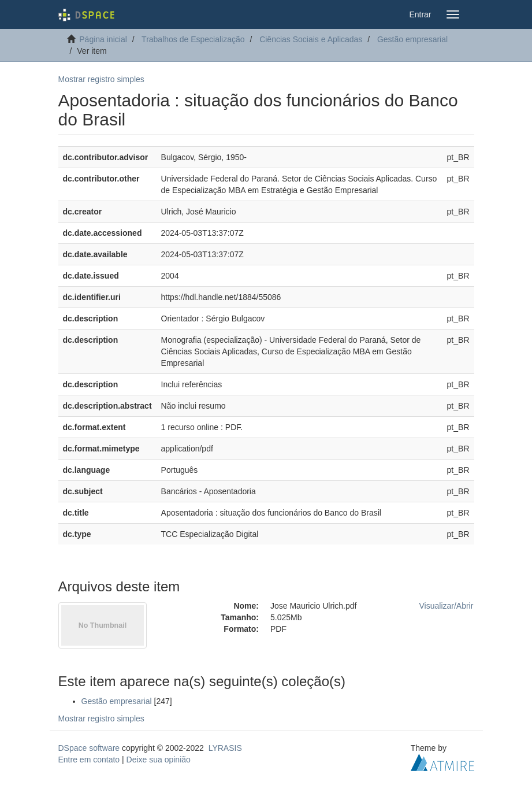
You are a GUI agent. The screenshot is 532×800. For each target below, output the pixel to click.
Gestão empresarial (412, 39)
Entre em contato (89, 760)
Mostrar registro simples (101, 79)
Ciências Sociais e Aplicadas (311, 39)
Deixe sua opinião (159, 760)
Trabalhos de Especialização (193, 39)
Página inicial (103, 39)
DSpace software (89, 748)
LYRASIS (225, 748)
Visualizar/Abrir (447, 606)
